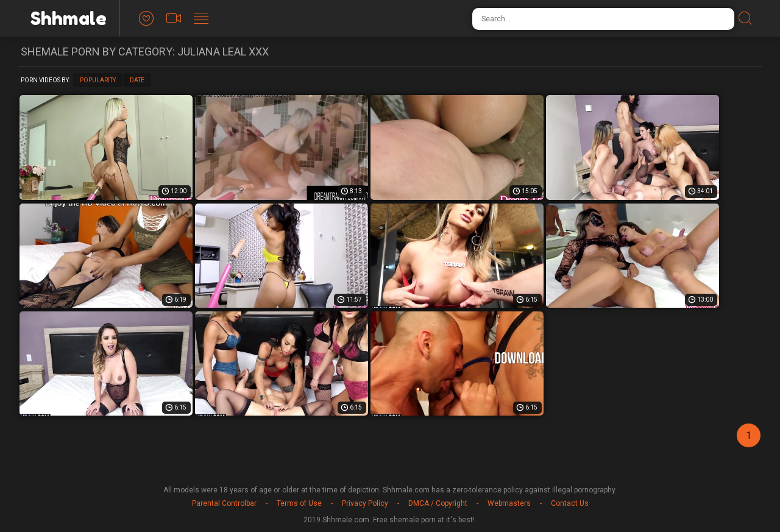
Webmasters (509, 503)
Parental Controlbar (224, 503)
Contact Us (570, 503)
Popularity (98, 80)
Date (137, 80)
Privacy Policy (365, 503)
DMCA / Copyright (438, 503)
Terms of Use (299, 503)
